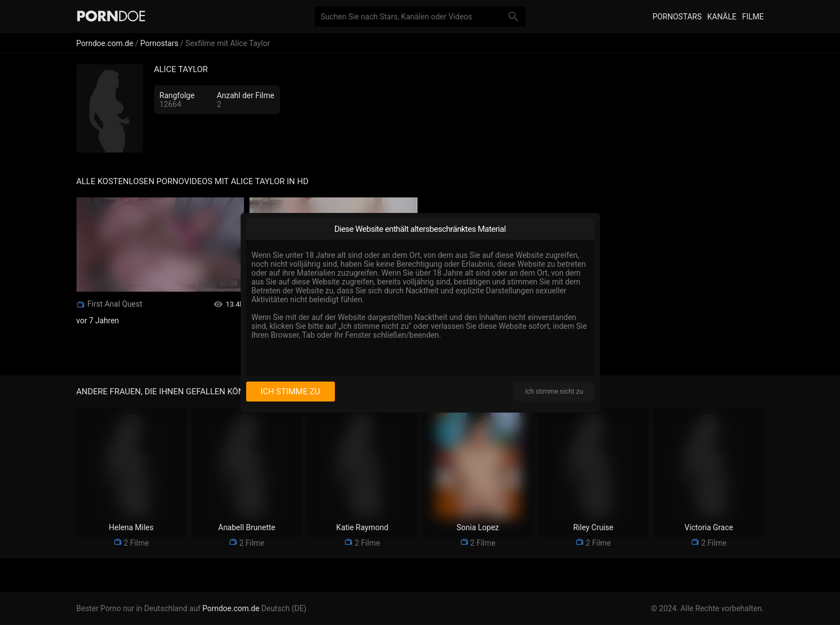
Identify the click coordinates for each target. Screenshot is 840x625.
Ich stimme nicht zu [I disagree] (554, 392)
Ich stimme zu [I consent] (290, 392)
